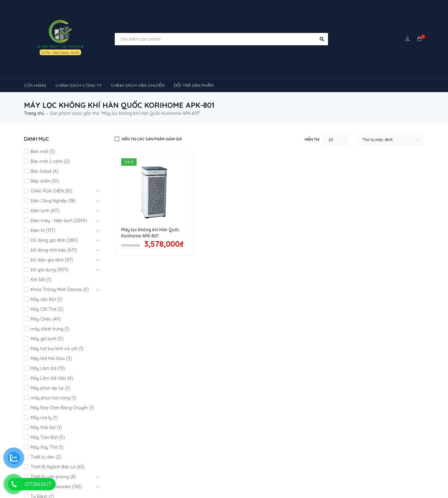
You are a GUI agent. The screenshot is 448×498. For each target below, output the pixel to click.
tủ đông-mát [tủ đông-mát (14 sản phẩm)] (77, 478)
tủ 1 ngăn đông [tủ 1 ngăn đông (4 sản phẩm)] (44, 467)
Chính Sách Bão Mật (247, 366)
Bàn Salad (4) (44, 171)
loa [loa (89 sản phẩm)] (271, 420)
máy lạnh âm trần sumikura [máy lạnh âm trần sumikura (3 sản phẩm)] (57, 455)
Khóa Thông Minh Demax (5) (60, 289)
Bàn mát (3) (43, 152)
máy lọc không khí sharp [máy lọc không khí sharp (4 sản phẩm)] (190, 455)
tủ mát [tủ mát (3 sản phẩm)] (189, 467)
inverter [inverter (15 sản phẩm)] (171, 420)
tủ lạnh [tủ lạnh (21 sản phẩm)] (360, 455)
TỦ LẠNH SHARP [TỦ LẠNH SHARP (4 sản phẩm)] (396, 455)
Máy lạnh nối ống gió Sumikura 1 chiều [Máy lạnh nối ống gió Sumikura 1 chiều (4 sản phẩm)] (237, 431)
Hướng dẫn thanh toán (250, 350)
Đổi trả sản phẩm (143, 357)
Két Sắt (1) (41, 280)
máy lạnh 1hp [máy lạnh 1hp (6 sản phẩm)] (172, 431)
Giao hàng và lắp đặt (249, 360)
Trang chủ (34, 113)
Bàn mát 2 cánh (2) (50, 161)
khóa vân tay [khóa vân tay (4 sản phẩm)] (205, 420)
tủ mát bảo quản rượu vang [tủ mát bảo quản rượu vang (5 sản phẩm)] (370, 467)
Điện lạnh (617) (45, 211)
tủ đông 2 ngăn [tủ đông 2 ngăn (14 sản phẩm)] (161, 478)
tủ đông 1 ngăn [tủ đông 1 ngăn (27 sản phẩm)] (117, 478)
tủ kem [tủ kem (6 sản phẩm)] (79, 467)
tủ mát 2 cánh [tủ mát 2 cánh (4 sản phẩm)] (315, 467)
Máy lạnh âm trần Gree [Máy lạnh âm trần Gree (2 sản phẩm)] (52, 431)
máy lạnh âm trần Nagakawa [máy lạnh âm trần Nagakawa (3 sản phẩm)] (265, 443)
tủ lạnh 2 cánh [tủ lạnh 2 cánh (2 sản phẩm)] (113, 467)
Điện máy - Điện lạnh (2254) (59, 221)
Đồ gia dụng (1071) (49, 270)
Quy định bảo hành (145, 341)
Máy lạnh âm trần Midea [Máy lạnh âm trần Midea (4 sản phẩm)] (115, 443)
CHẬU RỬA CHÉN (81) (51, 191)
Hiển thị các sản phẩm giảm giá (152, 139)
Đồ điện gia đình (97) (52, 260)
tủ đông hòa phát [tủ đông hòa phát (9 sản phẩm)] (207, 478)
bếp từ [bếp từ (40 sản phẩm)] (36, 420)
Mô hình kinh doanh (145, 365)
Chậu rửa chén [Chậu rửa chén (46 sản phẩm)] (71, 420)
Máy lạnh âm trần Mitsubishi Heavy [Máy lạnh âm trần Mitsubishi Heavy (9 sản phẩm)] (187, 443)
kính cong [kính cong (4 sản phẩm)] (241, 420)
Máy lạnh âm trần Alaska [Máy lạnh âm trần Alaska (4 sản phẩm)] (361, 431)
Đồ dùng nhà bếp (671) (54, 250)
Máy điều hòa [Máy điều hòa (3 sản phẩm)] (242, 455)
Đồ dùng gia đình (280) (54, 240)
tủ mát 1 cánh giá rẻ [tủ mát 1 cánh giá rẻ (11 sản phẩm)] (268, 467)
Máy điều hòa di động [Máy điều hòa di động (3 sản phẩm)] (290, 455)
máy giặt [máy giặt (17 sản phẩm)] (330, 420)
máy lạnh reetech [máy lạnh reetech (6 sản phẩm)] (306, 431)
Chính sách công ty (145, 349)
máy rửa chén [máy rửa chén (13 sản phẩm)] (102, 431)
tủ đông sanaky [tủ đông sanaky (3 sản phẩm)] (253, 478)
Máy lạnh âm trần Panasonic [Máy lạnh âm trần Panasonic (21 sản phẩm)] (337, 443)
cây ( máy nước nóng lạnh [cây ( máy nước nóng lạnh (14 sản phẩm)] (124, 420)
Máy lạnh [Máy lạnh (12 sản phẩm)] (137, 431)
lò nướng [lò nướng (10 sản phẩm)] (299, 420)
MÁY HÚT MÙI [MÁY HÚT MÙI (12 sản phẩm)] (365, 420)
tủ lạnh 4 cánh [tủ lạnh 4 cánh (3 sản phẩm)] (154, 467)
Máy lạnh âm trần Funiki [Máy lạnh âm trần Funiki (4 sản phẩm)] (53, 443)
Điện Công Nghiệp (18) (53, 201)
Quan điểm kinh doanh (250, 340)
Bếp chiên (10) (45, 181)
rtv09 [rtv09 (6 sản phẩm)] (332, 455)
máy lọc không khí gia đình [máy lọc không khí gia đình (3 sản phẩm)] (125, 455)
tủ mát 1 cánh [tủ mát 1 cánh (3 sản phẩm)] (222, 467)
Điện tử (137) (43, 230)
